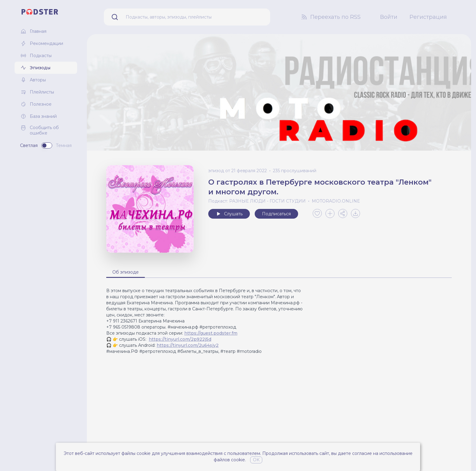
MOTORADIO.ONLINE (336, 201)
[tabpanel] (279, 321)
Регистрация (428, 17)
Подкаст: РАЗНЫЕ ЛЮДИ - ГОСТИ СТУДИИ (257, 201)
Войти (389, 17)
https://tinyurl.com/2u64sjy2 (188, 345)
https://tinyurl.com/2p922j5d (180, 339)
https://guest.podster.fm (211, 333)
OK (256, 460)
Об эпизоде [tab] (126, 272)
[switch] (47, 145)
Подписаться (276, 214)
